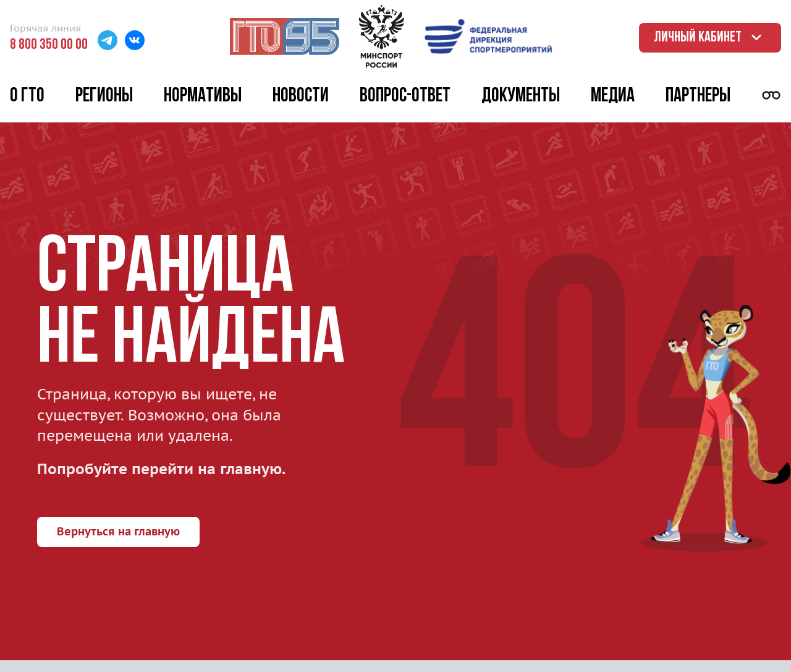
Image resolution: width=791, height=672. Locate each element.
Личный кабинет (710, 38)
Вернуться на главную (118, 531)
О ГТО (27, 96)
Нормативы (203, 96)
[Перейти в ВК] (135, 41)
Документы (521, 96)
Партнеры (698, 96)
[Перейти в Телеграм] (108, 41)
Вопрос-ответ (405, 96)
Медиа (613, 96)
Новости (301, 96)
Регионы (104, 96)
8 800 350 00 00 (49, 45)
